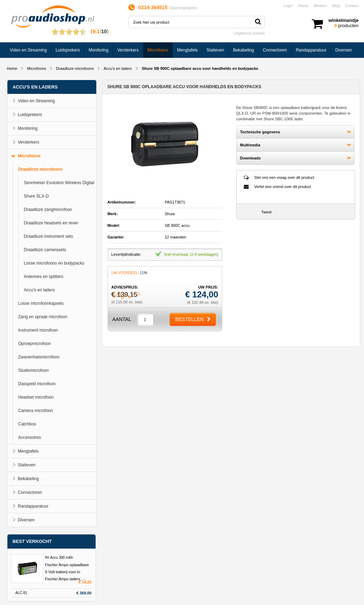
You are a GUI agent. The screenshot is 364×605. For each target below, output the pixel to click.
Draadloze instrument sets (48, 236)
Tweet (266, 212)
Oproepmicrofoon (35, 344)
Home (304, 6)
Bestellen (189, 319)
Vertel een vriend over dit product (283, 187)
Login (288, 6)
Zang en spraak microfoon (43, 317)
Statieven (216, 50)
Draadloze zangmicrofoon (48, 210)
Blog (336, 6)
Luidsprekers (68, 50)
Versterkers (128, 50)
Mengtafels (187, 50)
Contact (352, 6)
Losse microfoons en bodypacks (54, 263)
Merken (320, 6)
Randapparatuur (311, 50)
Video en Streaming (28, 50)
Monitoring (98, 50)
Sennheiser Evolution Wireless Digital (59, 183)
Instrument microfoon (38, 330)
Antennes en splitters (44, 277)
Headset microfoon (36, 397)
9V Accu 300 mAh (59, 558)
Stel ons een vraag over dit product (284, 177)
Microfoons (158, 50)
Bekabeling (244, 50)
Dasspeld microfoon (37, 384)
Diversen (343, 50)
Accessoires (30, 437)
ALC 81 (21, 593)
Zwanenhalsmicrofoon (39, 357)
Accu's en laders (118, 68)
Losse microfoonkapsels (41, 303)
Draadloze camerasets (45, 250)
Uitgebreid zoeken (250, 33)
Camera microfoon (36, 411)
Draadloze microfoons (75, 68)
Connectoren (275, 50)
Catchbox (27, 424)
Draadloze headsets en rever (51, 223)
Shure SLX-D (37, 196)
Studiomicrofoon (34, 370)
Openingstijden (183, 8)
